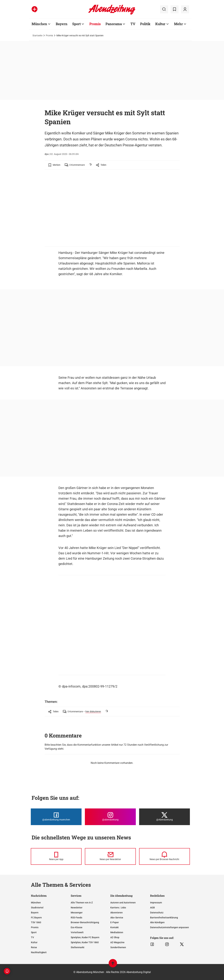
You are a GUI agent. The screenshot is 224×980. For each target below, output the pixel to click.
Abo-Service (117, 918)
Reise (34, 947)
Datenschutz (157, 913)
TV (32, 937)
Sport (34, 932)
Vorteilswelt (77, 932)
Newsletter (77, 908)
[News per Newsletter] (110, 856)
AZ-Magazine (117, 942)
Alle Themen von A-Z (82, 903)
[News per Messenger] (56, 856)
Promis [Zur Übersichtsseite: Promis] (95, 24)
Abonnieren (116, 913)
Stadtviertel (37, 908)
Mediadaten (117, 932)
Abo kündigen (157, 922)
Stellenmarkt (78, 947)
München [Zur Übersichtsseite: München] (39, 24)
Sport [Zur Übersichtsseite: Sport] (76, 24)
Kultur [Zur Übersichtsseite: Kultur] (160, 24)
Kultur (34, 942)
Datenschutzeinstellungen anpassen (169, 927)
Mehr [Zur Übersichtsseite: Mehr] (178, 24)
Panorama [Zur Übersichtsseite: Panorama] (114, 24)
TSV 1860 (36, 922)
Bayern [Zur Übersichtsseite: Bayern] (62, 24)
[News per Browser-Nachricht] (165, 856)
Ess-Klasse (77, 927)
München (36, 903)
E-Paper (115, 922)
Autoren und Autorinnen (123, 903)
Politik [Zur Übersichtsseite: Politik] (145, 24)
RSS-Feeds (76, 918)
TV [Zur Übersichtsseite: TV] (133, 24)
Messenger (77, 913)
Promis (49, 35)
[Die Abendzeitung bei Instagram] (110, 817)
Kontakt (114, 927)
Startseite (37, 35)
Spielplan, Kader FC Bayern (85, 937)
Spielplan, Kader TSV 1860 (85, 942)
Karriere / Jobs (118, 908)
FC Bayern (36, 918)
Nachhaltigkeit (39, 952)
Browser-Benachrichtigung (85, 922)
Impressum (156, 903)
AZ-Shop (115, 937)
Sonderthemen (118, 947)
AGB (152, 908)
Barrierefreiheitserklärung (164, 918)
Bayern (35, 913)
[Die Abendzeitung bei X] (165, 817)
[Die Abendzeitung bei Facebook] (56, 817)
